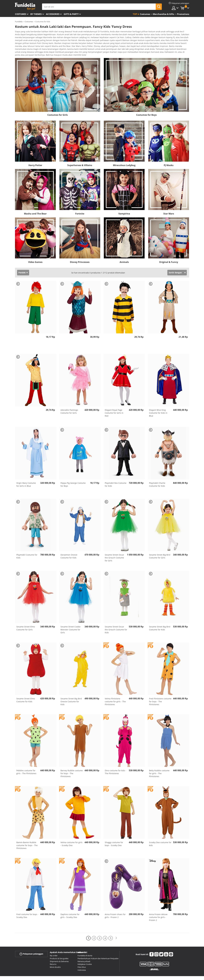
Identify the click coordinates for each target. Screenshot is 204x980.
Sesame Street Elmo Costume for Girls (26, 620)
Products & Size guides (59, 951)
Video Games (35, 254)
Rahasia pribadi (84, 954)
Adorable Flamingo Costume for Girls (69, 404)
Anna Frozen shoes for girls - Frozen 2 (115, 908)
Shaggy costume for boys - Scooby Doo (114, 836)
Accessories (53, 14)
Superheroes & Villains (80, 157)
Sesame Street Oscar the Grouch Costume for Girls (114, 550)
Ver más (22, 47)
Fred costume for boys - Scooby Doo (27, 908)
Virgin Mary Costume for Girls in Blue (26, 477)
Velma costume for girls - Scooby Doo (71, 836)
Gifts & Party (71, 14)
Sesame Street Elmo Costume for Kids (26, 692)
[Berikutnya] (116, 930)
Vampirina (124, 206)
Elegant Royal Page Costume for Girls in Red (114, 405)
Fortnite (80, 206)
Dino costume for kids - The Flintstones (116, 764)
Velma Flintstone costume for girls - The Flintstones (115, 694)
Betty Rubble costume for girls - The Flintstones (159, 766)
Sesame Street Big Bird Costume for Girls (160, 548)
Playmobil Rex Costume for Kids (116, 477)
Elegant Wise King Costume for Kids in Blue (158, 405)
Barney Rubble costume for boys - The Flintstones (72, 766)
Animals (124, 254)
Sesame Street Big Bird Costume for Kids (160, 620)
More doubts (55, 959)
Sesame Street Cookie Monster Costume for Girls (70, 622)
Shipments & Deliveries (59, 954)
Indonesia (82, 962)
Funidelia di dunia (85, 948)
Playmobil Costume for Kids (27, 548)
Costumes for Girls (58, 107)
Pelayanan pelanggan (31, 946)
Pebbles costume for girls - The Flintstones (26, 764)
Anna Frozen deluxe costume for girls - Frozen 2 (158, 909)
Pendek (22, 265)
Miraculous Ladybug (124, 157)
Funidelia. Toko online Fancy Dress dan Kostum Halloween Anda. (25, 6)
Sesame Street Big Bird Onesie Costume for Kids (71, 694)
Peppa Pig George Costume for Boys (73, 477)
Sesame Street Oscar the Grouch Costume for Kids (116, 622)
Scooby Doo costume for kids (160, 836)
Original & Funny (169, 254)
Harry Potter (35, 157)
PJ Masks (169, 157)
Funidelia (19, 22)
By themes (36, 14)
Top (135, 14)
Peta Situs (82, 959)
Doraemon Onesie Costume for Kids (69, 548)
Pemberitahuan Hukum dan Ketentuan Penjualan (98, 951)
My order (54, 948)
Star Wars (169, 206)
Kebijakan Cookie (85, 956)
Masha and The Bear (35, 206)
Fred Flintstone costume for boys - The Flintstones (160, 694)
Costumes (21, 14)
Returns (53, 956)
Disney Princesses (80, 254)
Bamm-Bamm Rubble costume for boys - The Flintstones (27, 838)
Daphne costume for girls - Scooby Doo (70, 908)
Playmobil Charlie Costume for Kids (157, 477)
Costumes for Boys (146, 107)
